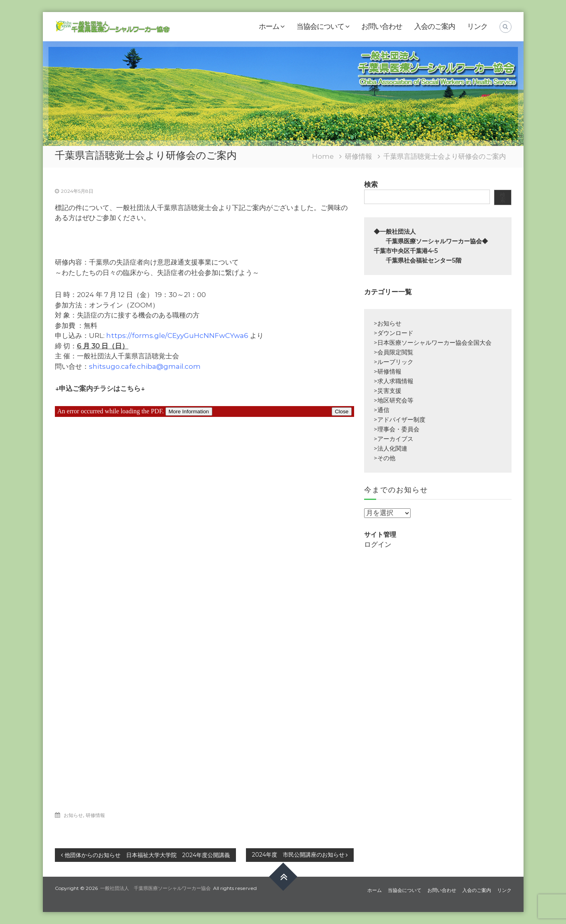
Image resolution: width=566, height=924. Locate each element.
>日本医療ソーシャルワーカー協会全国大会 (433, 343)
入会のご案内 (435, 26)
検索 (371, 184)
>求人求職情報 (394, 381)
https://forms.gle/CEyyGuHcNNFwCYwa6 (177, 336)
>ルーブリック (394, 362)
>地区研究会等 (394, 400)
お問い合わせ (382, 26)
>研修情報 (388, 371)
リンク (477, 26)
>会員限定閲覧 (394, 352)
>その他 (385, 458)
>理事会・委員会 (397, 429)
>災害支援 (388, 391)
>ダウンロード (394, 333)
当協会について (320, 26)
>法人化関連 (391, 448)
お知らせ (73, 815)
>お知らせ (388, 323)
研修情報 (359, 156)
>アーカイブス (394, 439)
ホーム (269, 26)
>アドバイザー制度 (400, 420)
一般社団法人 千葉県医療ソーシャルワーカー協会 (155, 888)
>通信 (382, 410)
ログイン (378, 544)
